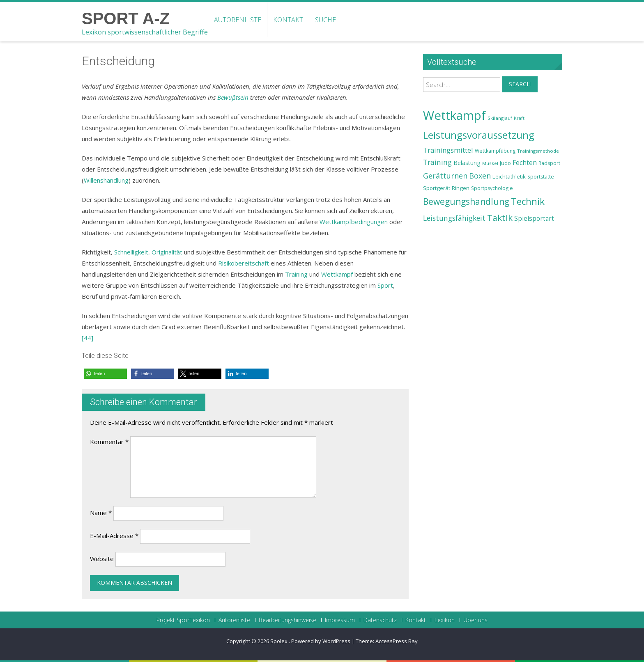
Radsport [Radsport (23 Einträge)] (549, 163)
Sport (385, 285)
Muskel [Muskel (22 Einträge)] (490, 163)
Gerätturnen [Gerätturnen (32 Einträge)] (445, 176)
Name (101, 513)
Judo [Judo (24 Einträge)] (505, 163)
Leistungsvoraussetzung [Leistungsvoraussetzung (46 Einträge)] (479, 135)
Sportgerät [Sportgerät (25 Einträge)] (437, 188)
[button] (105, 374)
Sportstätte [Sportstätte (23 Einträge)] (541, 177)
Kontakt (288, 20)
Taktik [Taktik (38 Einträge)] (500, 218)
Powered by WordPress (321, 641)
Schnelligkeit (131, 252)
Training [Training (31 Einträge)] (437, 162)
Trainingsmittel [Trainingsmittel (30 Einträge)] (448, 150)
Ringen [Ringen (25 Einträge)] (461, 188)
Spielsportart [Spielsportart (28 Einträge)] (534, 219)
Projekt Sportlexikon (183, 620)
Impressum (340, 620)
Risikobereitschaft (244, 263)
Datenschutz (380, 620)
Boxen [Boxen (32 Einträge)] (480, 176)
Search (520, 84)
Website (102, 559)
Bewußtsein (233, 97)
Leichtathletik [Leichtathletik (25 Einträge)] (509, 176)
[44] (87, 338)
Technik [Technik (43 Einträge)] (528, 201)
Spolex (279, 641)
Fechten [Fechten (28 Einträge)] (525, 163)
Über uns (475, 620)
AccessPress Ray (397, 641)
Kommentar (109, 442)
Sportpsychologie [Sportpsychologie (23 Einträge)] (492, 188)
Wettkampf (337, 274)
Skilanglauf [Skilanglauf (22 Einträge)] (500, 118)
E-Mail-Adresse (114, 536)
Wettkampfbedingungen (354, 222)
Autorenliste (238, 20)
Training (296, 274)
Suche (325, 20)
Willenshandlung (106, 180)
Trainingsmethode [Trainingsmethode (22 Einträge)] (538, 151)
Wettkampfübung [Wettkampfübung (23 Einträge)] (495, 151)
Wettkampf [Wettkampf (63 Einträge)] (454, 115)
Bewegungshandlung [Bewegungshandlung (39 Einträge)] (466, 202)
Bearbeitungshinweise (287, 620)
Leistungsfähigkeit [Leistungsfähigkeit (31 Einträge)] (454, 218)
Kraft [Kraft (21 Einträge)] (519, 118)
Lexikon (445, 620)
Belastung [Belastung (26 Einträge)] (467, 163)
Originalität (167, 252)
